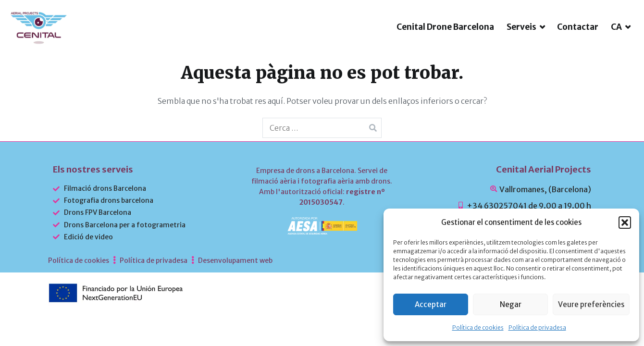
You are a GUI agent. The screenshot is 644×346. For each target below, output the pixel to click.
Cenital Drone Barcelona (445, 43)
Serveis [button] (521, 43)
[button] (625, 222)
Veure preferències (591, 304)
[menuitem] (621, 43)
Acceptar (431, 304)
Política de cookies (478, 327)
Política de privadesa (537, 327)
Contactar (578, 43)
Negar (511, 304)
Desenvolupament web (235, 293)
